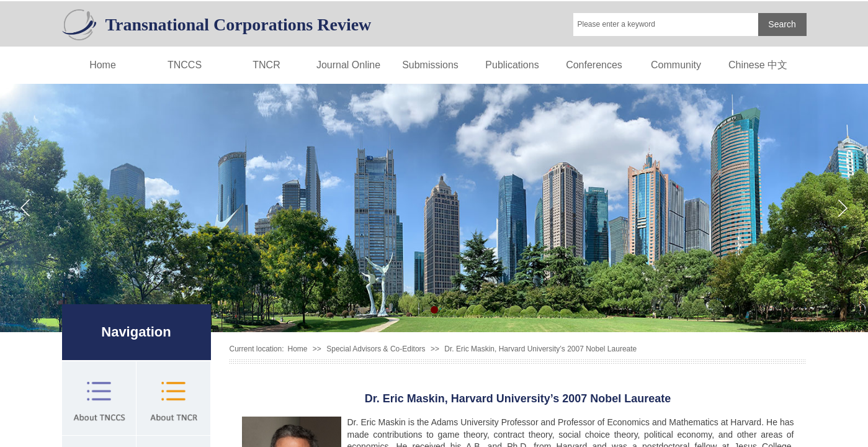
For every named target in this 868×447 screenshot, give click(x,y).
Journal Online (348, 65)
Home (103, 65)
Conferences (594, 65)
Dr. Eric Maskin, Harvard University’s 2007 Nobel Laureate (540, 349)
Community (676, 65)
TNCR (266, 65)
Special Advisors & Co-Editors (376, 349)
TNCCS (185, 65)
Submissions (430, 65)
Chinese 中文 (758, 65)
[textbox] (666, 25)
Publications (512, 65)
